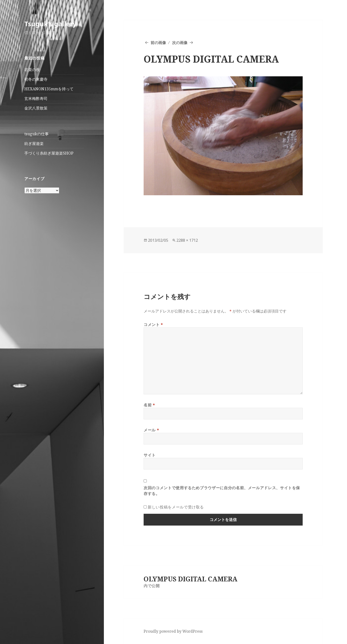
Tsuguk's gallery (50, 24)
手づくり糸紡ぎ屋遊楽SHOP (49, 153)
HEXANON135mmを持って (49, 89)
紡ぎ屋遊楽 (34, 143)
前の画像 (158, 43)
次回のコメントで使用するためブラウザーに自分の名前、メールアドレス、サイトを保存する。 (222, 491)
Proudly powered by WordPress (173, 631)
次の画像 (180, 43)
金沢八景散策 (36, 108)
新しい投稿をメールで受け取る (176, 507)
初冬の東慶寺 (36, 79)
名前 (149, 405)
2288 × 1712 (187, 240)
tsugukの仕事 (37, 134)
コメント (153, 325)
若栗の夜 (32, 70)
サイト (150, 455)
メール (151, 430)
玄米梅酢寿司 (36, 98)
